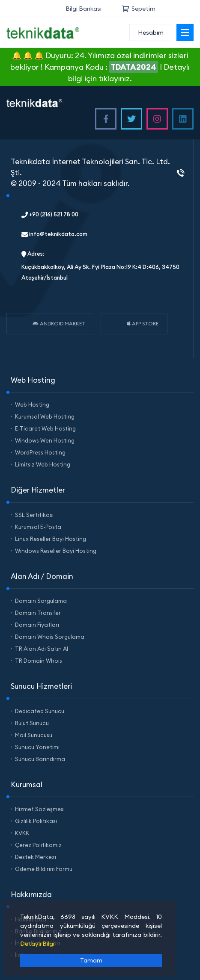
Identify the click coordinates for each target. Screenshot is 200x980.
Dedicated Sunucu (40, 711)
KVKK (22, 833)
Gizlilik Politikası (36, 821)
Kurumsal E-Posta (38, 527)
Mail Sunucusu (34, 735)
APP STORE (143, 323)
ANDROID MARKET (59, 323)
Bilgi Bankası (84, 9)
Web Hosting (32, 404)
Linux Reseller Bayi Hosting (51, 539)
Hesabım (151, 32)
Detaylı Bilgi (37, 944)
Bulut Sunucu (32, 723)
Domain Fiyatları (37, 625)
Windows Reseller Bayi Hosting (56, 551)
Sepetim (139, 9)
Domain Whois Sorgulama (50, 637)
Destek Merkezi (36, 857)
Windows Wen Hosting (45, 440)
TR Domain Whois (39, 661)
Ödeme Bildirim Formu (44, 869)
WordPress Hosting (40, 452)
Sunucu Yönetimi (37, 747)
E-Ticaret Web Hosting (45, 428)
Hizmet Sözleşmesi (40, 809)
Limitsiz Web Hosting (43, 464)
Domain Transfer (38, 613)
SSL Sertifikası (34, 515)
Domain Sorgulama (41, 601)
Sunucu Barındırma (40, 759)
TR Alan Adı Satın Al (42, 649)
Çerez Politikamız (38, 845)
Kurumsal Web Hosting (45, 416)
